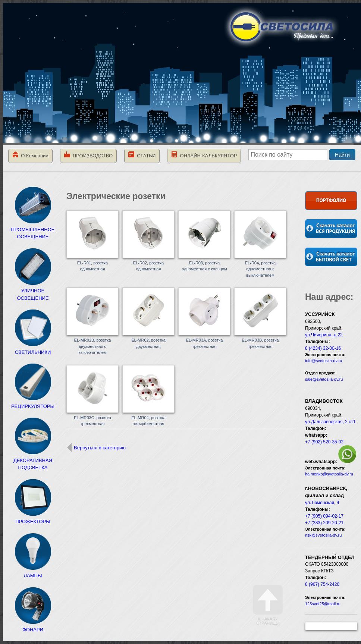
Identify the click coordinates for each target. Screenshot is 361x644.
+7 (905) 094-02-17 (324, 516)
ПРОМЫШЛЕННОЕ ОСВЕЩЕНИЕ (33, 229)
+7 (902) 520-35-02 (324, 442)
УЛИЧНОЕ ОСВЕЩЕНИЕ (33, 291)
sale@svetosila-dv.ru (324, 379)
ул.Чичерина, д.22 (324, 335)
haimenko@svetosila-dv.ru (329, 474)
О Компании (30, 155)
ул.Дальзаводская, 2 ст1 (330, 422)
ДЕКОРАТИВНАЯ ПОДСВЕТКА (33, 460)
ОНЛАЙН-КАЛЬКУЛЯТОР (204, 155)
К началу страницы (268, 605)
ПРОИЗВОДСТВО (88, 155)
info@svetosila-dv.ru (324, 361)
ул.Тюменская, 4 (322, 503)
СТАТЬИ (142, 155)
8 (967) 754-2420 (322, 584)
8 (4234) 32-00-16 (323, 348)
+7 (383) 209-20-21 (324, 523)
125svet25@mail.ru (323, 604)
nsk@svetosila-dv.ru (323, 535)
